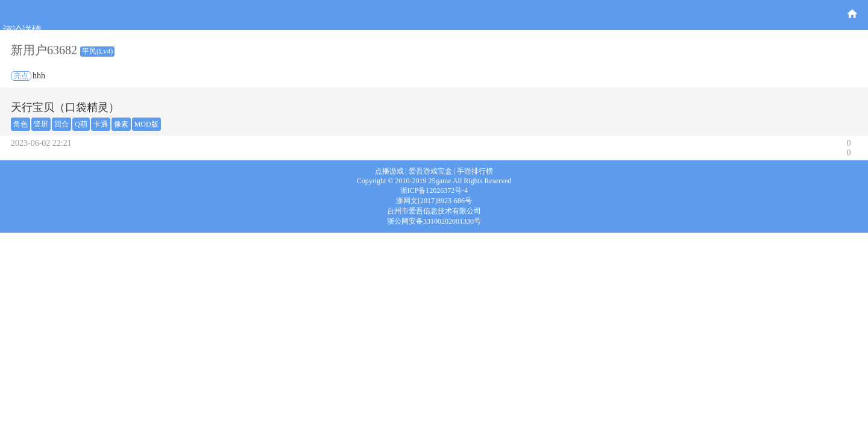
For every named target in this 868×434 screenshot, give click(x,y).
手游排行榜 (475, 171)
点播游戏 (389, 171)
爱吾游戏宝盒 (430, 171)
